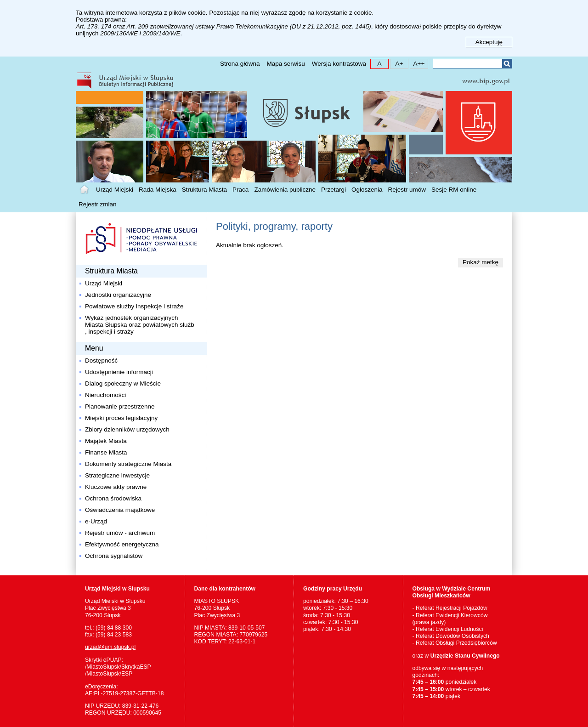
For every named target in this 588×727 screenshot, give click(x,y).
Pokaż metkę (481, 262)
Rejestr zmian (98, 204)
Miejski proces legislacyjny (121, 418)
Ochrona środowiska (113, 498)
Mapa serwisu (286, 64)
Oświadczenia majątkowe (120, 510)
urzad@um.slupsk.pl (110, 647)
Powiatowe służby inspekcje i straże (134, 306)
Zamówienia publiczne (285, 190)
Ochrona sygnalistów (114, 556)
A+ (397, 63)
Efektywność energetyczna (122, 544)
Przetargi (334, 190)
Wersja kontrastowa (339, 64)
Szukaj (507, 64)
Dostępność (101, 361)
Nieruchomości (105, 395)
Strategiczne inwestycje (117, 475)
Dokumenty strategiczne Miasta (128, 464)
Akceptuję (489, 42)
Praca (240, 190)
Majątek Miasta (106, 441)
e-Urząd (96, 521)
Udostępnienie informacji (119, 372)
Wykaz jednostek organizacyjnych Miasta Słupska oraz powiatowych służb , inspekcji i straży (140, 325)
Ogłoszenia (367, 190)
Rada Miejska (158, 190)
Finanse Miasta (106, 452)
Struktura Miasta (204, 190)
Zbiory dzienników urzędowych (127, 429)
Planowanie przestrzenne (120, 406)
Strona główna (240, 64)
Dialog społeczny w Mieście (123, 383)
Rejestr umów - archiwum (120, 533)
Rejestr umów (407, 190)
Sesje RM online (454, 190)
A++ (417, 63)
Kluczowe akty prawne (116, 487)
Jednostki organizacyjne (118, 295)
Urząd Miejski (115, 190)
